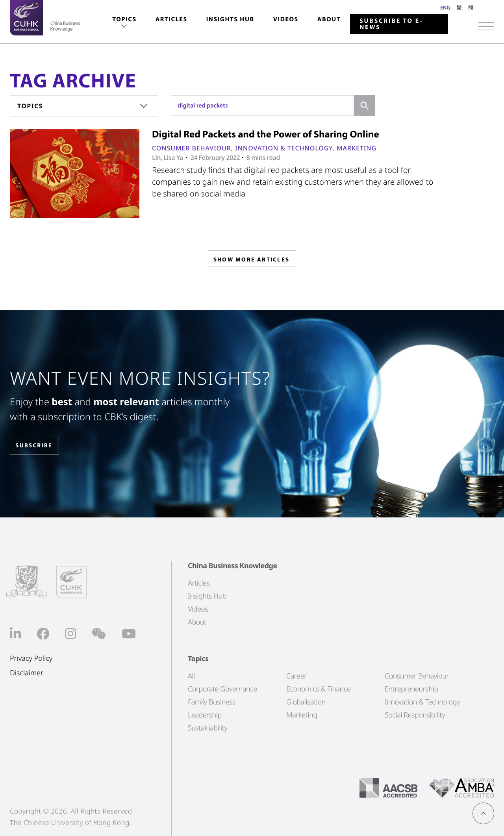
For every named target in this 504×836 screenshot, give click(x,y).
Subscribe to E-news (391, 24)
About (329, 19)
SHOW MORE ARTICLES (251, 261)
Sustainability (208, 728)
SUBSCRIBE (39, 446)
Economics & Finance (318, 689)
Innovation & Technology (284, 148)
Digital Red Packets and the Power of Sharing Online (266, 134)
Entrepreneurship (411, 689)
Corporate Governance (222, 689)
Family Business (212, 702)
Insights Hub (230, 19)
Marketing (357, 148)
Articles (171, 19)
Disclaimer (27, 673)
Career (296, 676)
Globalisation (306, 702)
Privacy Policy (31, 659)
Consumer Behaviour (192, 148)
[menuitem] (124, 23)
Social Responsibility (415, 715)
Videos (286, 19)
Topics (124, 19)
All (191, 676)
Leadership (205, 715)
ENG (445, 7)
